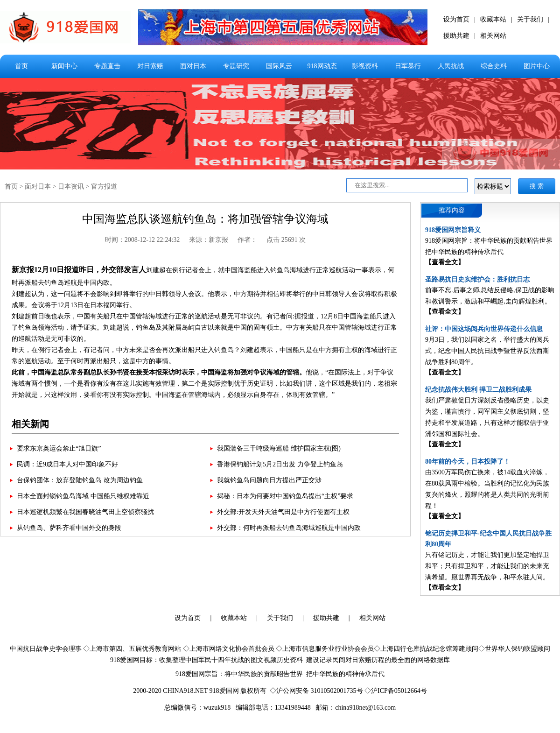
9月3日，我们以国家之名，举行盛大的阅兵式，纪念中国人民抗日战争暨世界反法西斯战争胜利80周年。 (487, 351)
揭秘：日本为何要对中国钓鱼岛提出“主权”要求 (285, 496)
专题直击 (107, 66)
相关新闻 (30, 424)
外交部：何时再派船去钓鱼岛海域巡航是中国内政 (289, 528)
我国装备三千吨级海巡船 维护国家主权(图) (279, 448)
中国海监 (238, 270)
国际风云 (279, 66)
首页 (21, 66)
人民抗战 (451, 66)
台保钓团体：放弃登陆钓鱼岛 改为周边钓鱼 (80, 480)
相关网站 (493, 36)
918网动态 (322, 66)
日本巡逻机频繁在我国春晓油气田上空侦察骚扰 (85, 512)
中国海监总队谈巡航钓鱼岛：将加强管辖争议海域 (205, 219)
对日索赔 (150, 66)
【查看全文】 (445, 262)
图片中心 (537, 66)
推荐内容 (452, 210)
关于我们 (530, 19)
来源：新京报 (209, 240)
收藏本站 (493, 19)
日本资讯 (71, 187)
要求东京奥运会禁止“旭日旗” (59, 448)
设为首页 (456, 19)
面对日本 (193, 66)
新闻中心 (64, 66)
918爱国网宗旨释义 (453, 230)
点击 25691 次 (286, 240)
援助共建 (456, 36)
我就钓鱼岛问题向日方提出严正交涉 (269, 480)
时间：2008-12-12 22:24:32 (143, 240)
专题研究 (236, 66)
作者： (247, 240)
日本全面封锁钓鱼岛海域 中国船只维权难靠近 (83, 496)
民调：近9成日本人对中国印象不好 (67, 464)
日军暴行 (408, 66)
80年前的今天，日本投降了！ (468, 462)
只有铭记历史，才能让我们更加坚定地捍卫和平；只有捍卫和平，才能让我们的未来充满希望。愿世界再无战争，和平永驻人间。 (487, 566)
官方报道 (104, 187)
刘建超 (156, 270)
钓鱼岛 (280, 270)
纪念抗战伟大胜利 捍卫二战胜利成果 (478, 390)
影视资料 (365, 66)
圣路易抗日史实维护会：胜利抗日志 (477, 279)
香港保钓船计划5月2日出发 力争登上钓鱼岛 (280, 464)
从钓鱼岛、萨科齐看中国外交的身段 (69, 528)
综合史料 (494, 66)
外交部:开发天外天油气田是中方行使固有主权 (283, 512)
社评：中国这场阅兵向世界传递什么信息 (484, 329)
